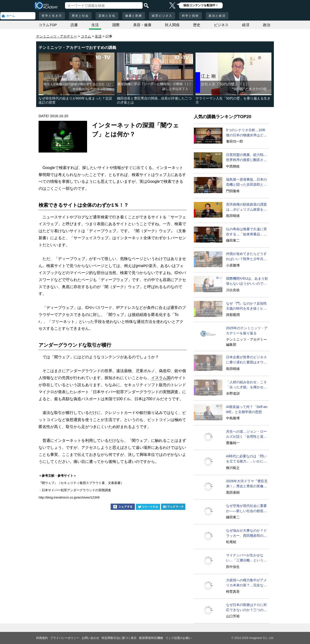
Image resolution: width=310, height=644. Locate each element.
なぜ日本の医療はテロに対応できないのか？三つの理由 (246, 608)
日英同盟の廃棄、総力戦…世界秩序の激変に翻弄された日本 (246, 158)
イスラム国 (161, 378)
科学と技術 (190, 16)
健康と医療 (134, 16)
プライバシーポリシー (65, 638)
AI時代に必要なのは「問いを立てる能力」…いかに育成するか (246, 459)
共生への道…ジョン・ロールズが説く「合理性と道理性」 (246, 434)
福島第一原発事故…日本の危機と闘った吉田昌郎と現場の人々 (246, 182)
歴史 (197, 25)
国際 (116, 25)
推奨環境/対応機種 (151, 638)
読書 (74, 25)
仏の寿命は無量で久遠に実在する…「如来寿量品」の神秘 (246, 232)
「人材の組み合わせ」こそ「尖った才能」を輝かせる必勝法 (246, 385)
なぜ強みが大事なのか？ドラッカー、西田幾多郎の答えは (246, 533)
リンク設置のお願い (179, 638)
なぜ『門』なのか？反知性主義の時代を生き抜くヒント (246, 306)
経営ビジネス (162, 16)
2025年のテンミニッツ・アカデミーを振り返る (247, 331)
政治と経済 (217, 16)
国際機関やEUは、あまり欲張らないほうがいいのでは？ (247, 281)
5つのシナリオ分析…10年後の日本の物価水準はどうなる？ (246, 133)
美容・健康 (142, 25)
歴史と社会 (80, 16)
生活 (95, 25)
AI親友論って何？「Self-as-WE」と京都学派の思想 (247, 409)
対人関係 (172, 25)
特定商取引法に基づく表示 (119, 638)
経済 (246, 25)
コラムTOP (48, 25)
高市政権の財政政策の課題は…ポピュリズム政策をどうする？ (246, 207)
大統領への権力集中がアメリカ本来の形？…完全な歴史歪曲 (246, 583)
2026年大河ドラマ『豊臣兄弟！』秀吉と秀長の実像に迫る (247, 484)
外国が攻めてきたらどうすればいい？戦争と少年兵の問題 (246, 257)
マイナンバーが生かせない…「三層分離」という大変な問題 (246, 558)
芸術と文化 (107, 16)
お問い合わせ (90, 638)
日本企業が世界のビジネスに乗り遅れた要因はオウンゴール (246, 360)
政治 (267, 25)
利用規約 (42, 638)
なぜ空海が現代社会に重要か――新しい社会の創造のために (246, 509)
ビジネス (221, 25)
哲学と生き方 (52, 16)
